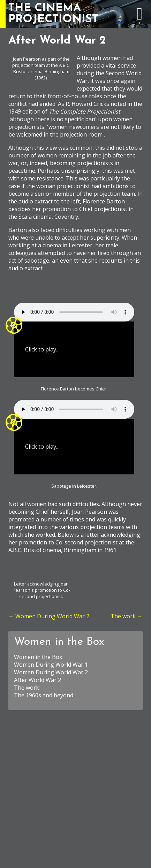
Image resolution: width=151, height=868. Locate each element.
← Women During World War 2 (49, 616)
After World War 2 (37, 680)
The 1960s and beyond (44, 695)
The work (27, 688)
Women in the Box (59, 642)
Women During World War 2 (51, 672)
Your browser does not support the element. (74, 312)
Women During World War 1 (51, 665)
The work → (127, 616)
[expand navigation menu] (139, 17)
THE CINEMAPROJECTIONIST (53, 14)
